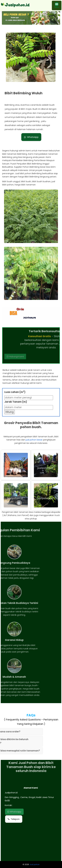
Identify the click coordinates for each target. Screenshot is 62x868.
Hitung (10, 412)
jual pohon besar (34, 440)
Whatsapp (14, 812)
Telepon (14, 819)
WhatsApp (31, 137)
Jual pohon (34, 864)
